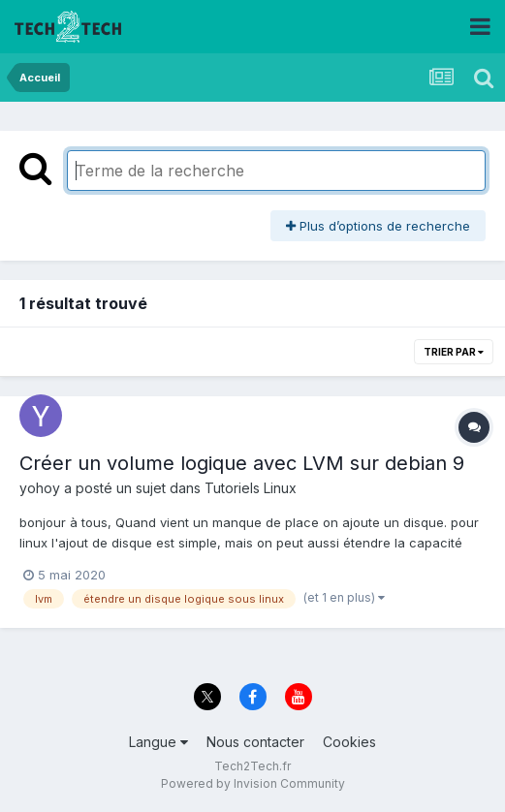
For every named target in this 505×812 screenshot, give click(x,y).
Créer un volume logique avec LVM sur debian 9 (242, 463)
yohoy (40, 488)
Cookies (349, 742)
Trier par (454, 352)
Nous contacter (255, 742)
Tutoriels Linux (251, 488)
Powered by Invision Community (253, 783)
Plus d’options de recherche (378, 226)
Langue (158, 742)
